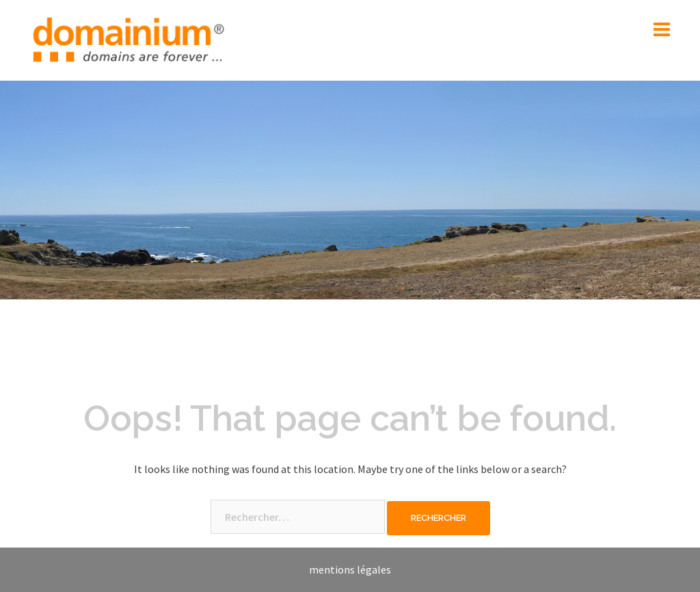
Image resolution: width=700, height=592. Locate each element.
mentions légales (350, 569)
